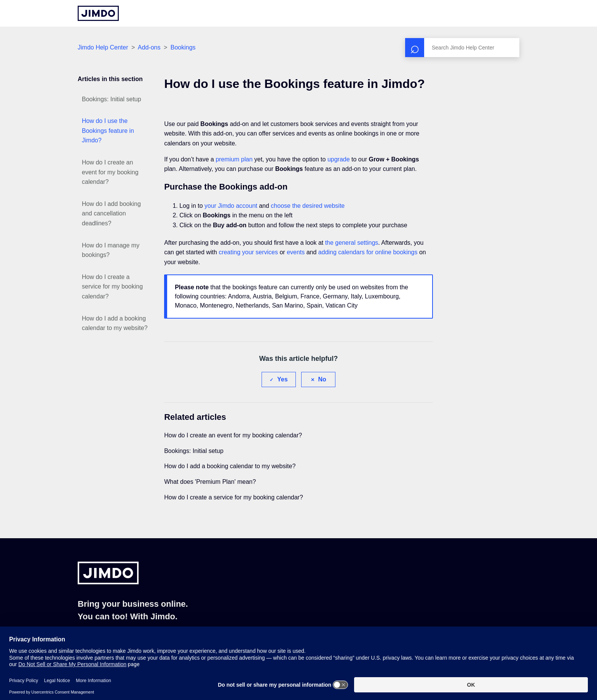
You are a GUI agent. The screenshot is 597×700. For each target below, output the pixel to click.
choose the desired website (308, 206)
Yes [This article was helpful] (283, 379)
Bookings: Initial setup (112, 99)
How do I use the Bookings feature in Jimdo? (108, 131)
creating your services (248, 252)
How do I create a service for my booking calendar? (112, 287)
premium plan (234, 159)
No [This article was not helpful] (322, 379)
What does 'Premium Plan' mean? (210, 482)
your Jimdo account (231, 206)
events (296, 252)
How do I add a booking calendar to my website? (115, 323)
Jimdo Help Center (103, 47)
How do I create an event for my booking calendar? (110, 172)
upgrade (339, 159)
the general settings (352, 243)
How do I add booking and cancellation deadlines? (111, 214)
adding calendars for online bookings (368, 252)
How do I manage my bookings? (111, 250)
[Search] (462, 48)
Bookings (183, 47)
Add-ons (149, 47)
